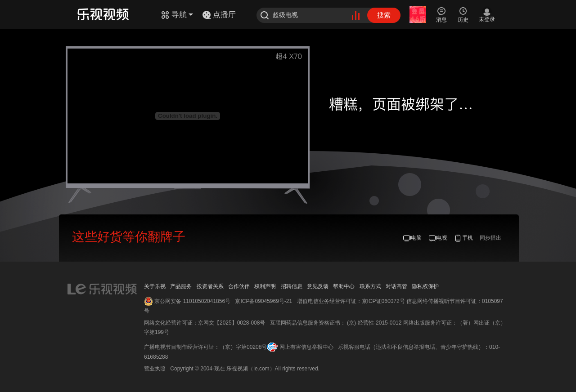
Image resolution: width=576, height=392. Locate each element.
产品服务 (181, 286)
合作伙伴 (239, 286)
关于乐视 (155, 286)
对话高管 (396, 286)
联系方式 (370, 286)
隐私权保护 (425, 286)
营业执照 (155, 369)
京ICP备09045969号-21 (263, 301)
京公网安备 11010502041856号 (192, 301)
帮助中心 (344, 286)
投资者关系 (210, 286)
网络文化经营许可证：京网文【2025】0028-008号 (205, 323)
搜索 (384, 15)
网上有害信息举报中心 (306, 347)
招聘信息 (292, 286)
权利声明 (265, 286)
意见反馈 (318, 286)
